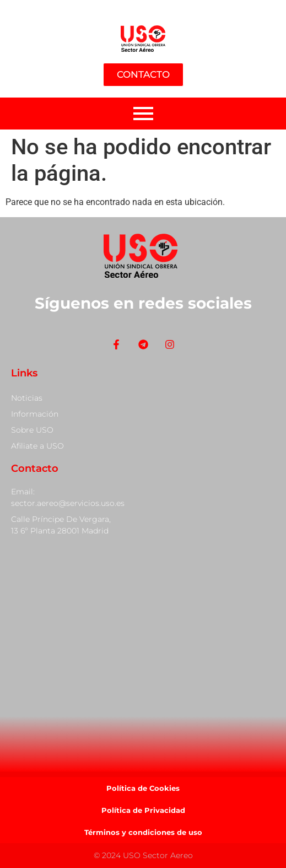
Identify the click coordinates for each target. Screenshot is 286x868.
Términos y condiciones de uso (143, 832)
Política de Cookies (143, 788)
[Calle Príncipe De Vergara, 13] (143, 654)
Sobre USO (32, 430)
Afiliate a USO (37, 446)
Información (35, 414)
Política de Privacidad (143, 810)
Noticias (27, 398)
